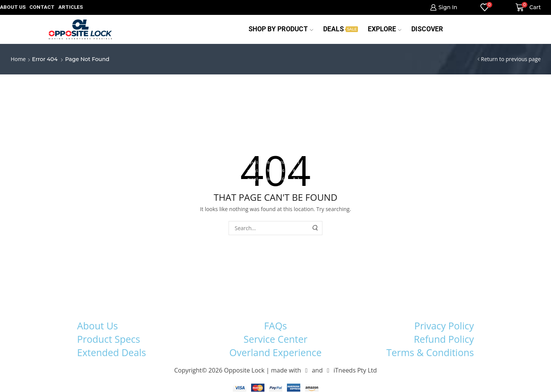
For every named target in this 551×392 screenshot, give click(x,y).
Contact (42, 7)
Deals (341, 29)
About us (13, 7)
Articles (71, 7)
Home (18, 59)
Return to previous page (511, 59)
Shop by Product (281, 29)
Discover (427, 29)
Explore (385, 29)
